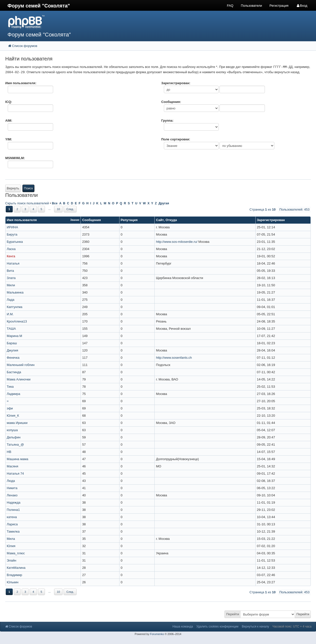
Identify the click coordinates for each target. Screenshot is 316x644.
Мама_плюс (16, 553)
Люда (11, 481)
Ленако (12, 495)
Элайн (11, 560)
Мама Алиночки (19, 379)
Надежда (14, 502)
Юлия (11, 546)
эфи (10, 408)
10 (58, 209)
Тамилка (13, 531)
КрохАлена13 (17, 321)
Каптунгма (15, 307)
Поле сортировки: (176, 139)
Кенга (11, 256)
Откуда (171, 220)
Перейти (233, 614)
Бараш (12, 343)
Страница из (263, 209)
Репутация (129, 220)
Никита (12, 488)
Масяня (12, 466)
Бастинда (14, 372)
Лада (11, 300)
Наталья (13, 263)
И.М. (10, 314)
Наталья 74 (15, 474)
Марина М (14, 336)
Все (55, 203)
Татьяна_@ (15, 445)
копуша (12, 430)
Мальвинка (15, 292)
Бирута (12, 234)
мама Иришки (17, 423)
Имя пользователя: (21, 83)
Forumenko (157, 634)
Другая (164, 203)
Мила (11, 539)
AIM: (9, 121)
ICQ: (9, 102)
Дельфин (14, 437)
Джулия (12, 350)
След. (70, 209)
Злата (11, 278)
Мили (11, 285)
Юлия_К (13, 416)
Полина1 (13, 510)
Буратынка (15, 242)
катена (12, 517)
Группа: (167, 121)
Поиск (28, 188)
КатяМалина (16, 568)
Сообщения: (171, 102)
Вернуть (13, 188)
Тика (10, 387)
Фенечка (13, 358)
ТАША (11, 329)
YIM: (9, 139)
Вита (10, 271)
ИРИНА (12, 227)
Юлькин (13, 582)
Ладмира (13, 394)
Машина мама (17, 459)
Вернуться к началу (256, 627)
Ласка (11, 249)
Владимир (14, 575)
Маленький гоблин (21, 365)
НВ (9, 452)
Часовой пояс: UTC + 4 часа (292, 627)
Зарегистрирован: (176, 83)
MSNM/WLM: (15, 158)
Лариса (12, 524)
